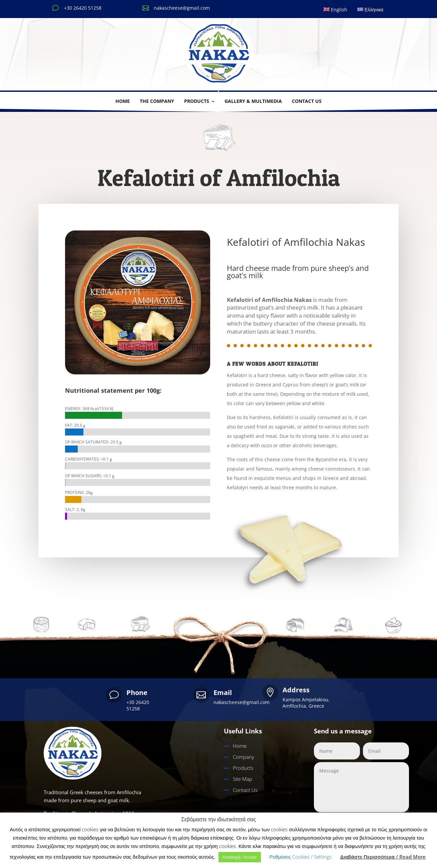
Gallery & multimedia (253, 101)
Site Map (243, 779)
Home (123, 101)
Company (244, 757)
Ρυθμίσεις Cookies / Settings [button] (300, 857)
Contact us (307, 101)
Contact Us (245, 790)
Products (197, 101)
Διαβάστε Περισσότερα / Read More (383, 857)
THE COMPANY (157, 101)
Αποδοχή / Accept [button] (240, 857)
